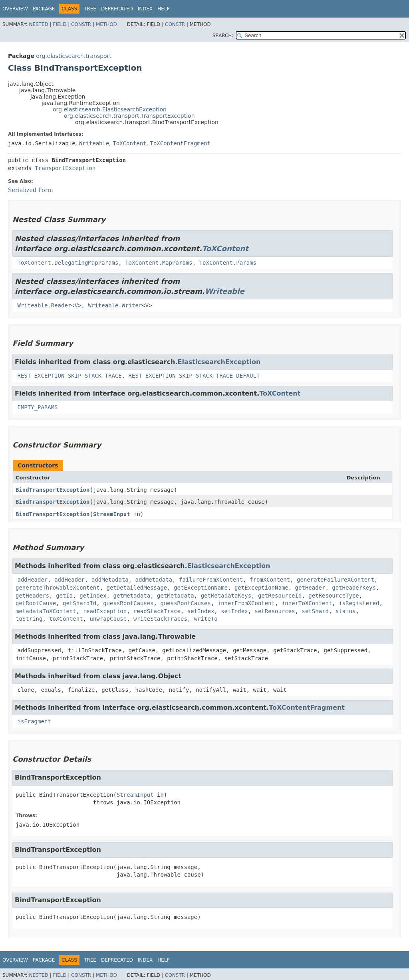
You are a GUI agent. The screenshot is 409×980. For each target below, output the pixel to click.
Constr (81, 24)
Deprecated (117, 9)
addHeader (32, 580)
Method (106, 24)
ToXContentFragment (180, 143)
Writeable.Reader (44, 305)
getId (64, 596)
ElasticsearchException (219, 362)
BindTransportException (53, 490)
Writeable (94, 143)
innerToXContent (307, 603)
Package (44, 9)
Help (164, 9)
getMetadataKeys (226, 596)
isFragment (34, 721)
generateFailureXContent (336, 580)
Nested (38, 24)
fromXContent (270, 580)
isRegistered (359, 603)
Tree (90, 9)
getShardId (79, 603)
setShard (315, 611)
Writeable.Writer (115, 305)
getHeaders (32, 596)
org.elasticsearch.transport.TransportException (129, 116)
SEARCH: (223, 36)
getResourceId (280, 596)
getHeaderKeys (354, 588)
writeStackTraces (160, 619)
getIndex (93, 596)
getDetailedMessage (137, 588)
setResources (275, 611)
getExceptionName (201, 588)
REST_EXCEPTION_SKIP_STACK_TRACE (69, 376)
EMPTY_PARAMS (37, 407)
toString (29, 619)
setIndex (201, 611)
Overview (15, 9)
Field (60, 24)
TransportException (65, 168)
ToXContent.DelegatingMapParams (68, 263)
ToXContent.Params (228, 263)
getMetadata (132, 596)
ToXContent (129, 143)
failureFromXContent (211, 580)
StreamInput (112, 514)
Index (145, 9)
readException (105, 611)
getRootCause (36, 603)
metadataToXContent (46, 611)
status (346, 611)
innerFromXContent (246, 603)
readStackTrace (157, 611)
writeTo (206, 619)
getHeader (310, 588)
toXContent (66, 619)
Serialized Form (31, 190)
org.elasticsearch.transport (74, 56)
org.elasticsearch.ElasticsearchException (110, 109)
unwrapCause (108, 619)
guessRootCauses (128, 603)
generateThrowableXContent (58, 588)
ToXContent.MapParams (159, 263)
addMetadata (110, 580)
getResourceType (334, 596)
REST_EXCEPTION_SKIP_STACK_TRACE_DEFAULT (194, 376)
